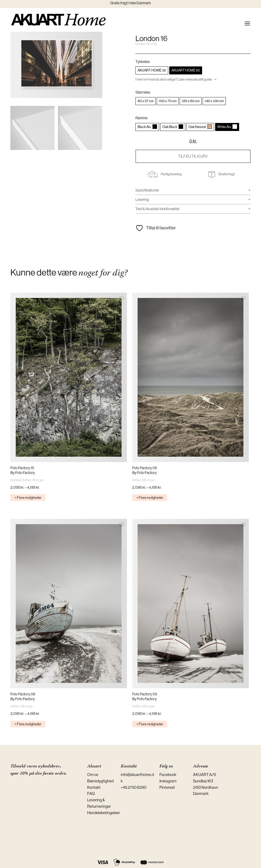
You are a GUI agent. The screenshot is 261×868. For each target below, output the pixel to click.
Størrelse (143, 92)
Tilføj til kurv (193, 156)
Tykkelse (142, 62)
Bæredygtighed (100, 781)
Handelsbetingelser (104, 813)
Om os (93, 775)
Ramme (141, 118)
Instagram (168, 781)
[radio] (152, 70)
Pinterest (167, 787)
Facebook (168, 775)
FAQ (91, 793)
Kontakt (94, 787)
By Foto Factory (23, 473)
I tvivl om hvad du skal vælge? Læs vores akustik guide (174, 79)
